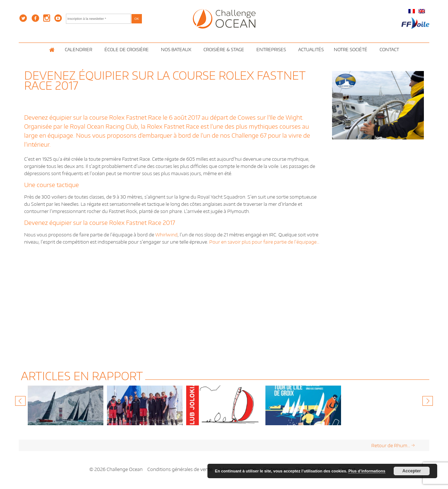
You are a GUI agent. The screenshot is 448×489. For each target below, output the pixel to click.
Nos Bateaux (177, 50)
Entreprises (272, 50)
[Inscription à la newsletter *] (98, 19)
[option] (66, 405)
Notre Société (352, 50)
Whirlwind (166, 235)
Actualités (311, 50)
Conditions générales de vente (180, 469)
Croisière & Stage (225, 50)
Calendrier (80, 50)
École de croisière (128, 50)
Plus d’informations (367, 471)
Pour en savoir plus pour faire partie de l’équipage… (264, 242)
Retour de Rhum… (393, 445)
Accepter (411, 471)
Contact (389, 50)
